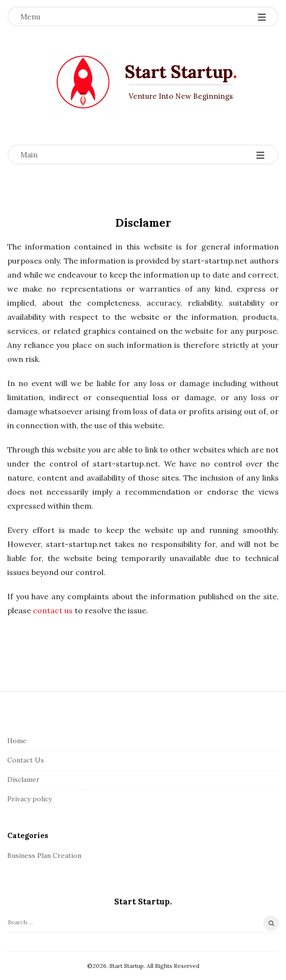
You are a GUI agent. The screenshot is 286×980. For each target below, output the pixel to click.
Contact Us (26, 760)
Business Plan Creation (44, 856)
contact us (53, 610)
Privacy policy (30, 799)
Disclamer (23, 779)
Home (17, 741)
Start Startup (179, 72)
